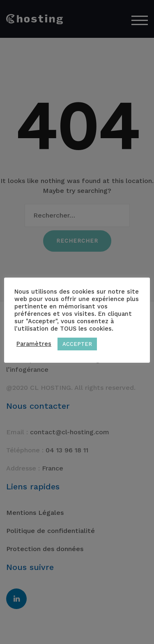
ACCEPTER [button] (77, 344)
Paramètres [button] (34, 344)
